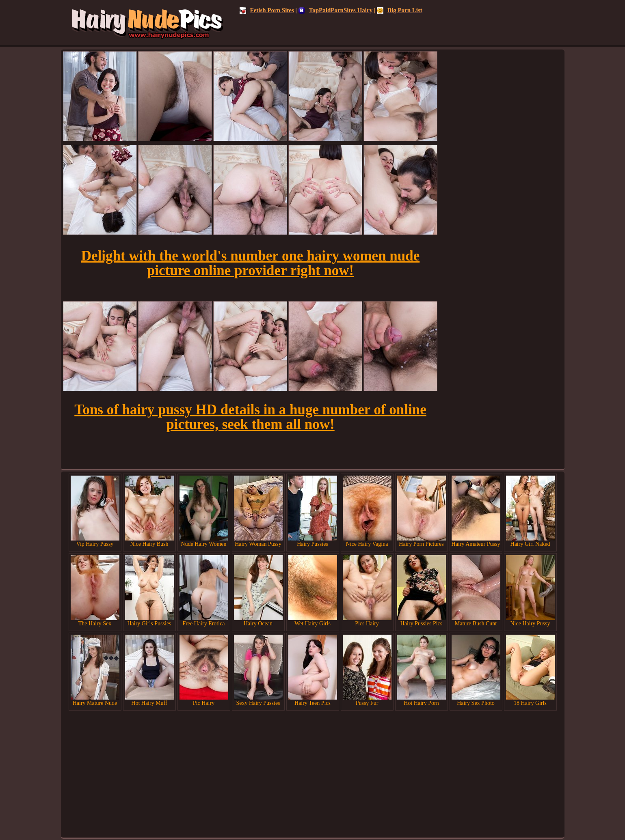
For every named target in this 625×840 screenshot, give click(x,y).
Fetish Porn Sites (267, 10)
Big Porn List (400, 10)
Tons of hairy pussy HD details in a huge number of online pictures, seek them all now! (250, 417)
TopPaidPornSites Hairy (336, 10)
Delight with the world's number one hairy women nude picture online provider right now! (251, 263)
